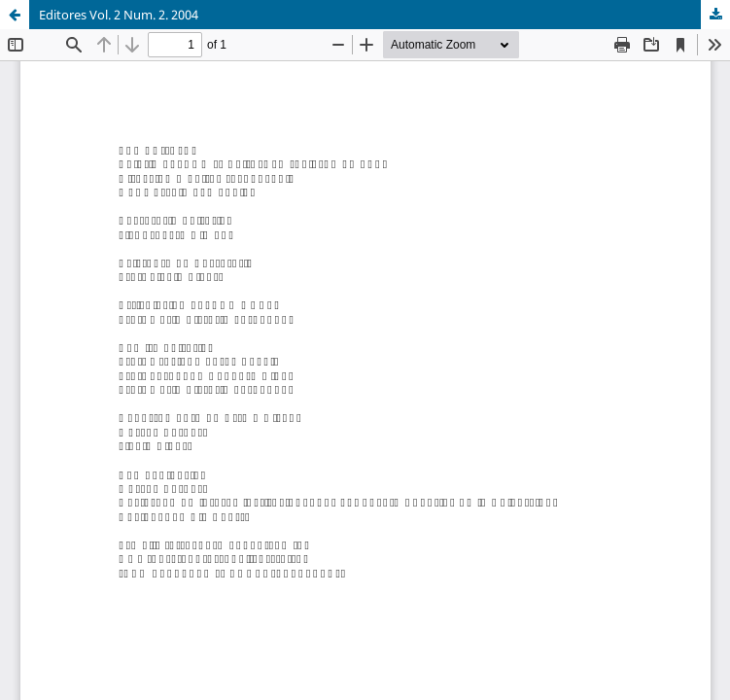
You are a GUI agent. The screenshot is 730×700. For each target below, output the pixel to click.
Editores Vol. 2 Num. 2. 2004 (119, 15)
